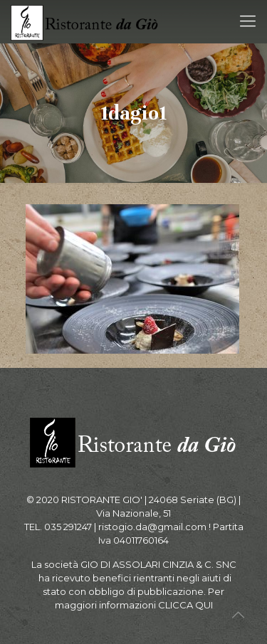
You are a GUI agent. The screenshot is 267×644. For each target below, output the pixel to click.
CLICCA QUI (185, 605)
